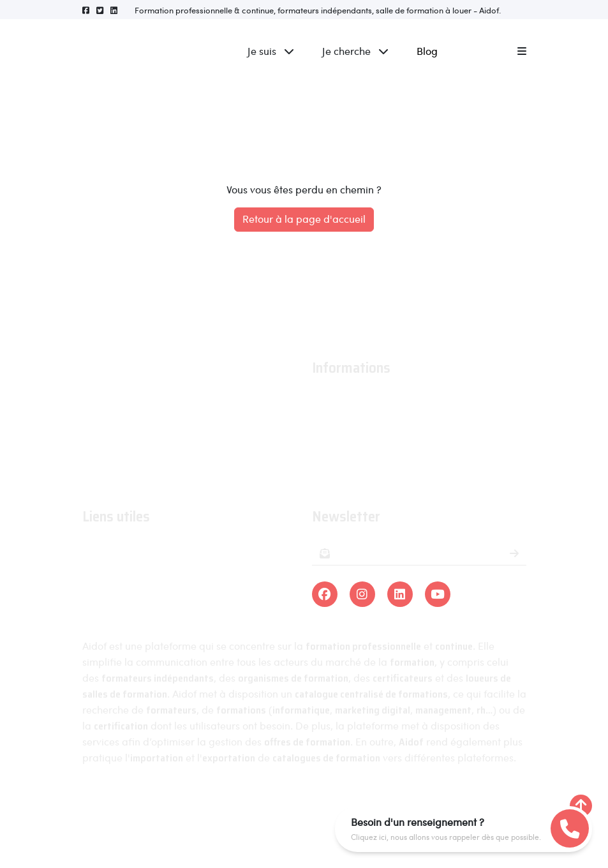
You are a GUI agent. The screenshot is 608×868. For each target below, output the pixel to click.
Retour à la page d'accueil (304, 219)
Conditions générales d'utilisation (389, 438)
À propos (333, 400)
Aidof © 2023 (147, 806)
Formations (108, 549)
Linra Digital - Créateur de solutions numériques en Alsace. (304, 830)
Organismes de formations (144, 568)
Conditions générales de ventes (385, 456)
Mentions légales (235, 806)
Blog (427, 51)
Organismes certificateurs (143, 586)
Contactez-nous (349, 475)
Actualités (335, 419)
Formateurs (108, 605)
